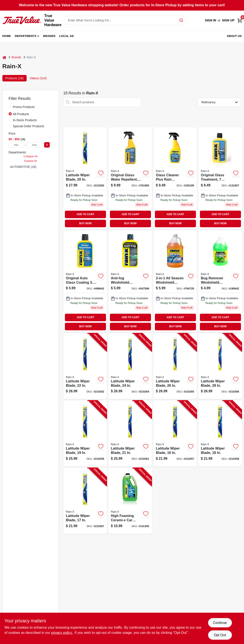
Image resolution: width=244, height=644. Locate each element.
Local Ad (66, 36)
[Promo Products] (10, 107)
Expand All (30, 161)
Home (7, 36)
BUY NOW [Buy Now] (85, 223)
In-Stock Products (25, 120)
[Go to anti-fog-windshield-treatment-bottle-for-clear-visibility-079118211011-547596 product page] (130, 281)
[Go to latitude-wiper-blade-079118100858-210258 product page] (220, 433)
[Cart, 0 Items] (240, 20)
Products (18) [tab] (14, 78)
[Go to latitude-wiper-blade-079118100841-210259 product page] (85, 433)
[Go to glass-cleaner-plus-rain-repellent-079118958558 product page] (175, 178)
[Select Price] (47, 145)
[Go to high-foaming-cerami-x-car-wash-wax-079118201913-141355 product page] (130, 501)
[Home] (4, 57)
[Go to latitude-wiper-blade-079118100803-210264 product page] (130, 366)
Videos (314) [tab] (38, 78)
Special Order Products (29, 126)
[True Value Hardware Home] (22, 20)
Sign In (210, 20)
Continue (220, 623)
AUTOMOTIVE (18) (23, 167)
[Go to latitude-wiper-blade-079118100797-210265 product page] (175, 366)
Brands (49, 36)
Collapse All (30, 156)
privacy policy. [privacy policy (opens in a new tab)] (62, 633)
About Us (234, 36)
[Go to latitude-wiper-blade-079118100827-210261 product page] (130, 433)
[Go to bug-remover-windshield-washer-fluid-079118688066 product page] (220, 281)
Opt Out (220, 635)
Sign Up (228, 20)
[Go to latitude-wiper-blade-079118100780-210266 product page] (220, 366)
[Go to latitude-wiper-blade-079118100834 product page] (85, 178)
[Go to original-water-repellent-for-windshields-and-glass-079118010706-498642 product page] (85, 281)
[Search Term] (125, 20)
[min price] (16, 145)
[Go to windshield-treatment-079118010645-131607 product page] (220, 178)
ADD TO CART (85, 214)
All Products (21, 114)
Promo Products (24, 107)
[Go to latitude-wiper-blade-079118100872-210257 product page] (175, 433)
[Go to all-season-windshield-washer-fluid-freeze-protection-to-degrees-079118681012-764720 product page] (175, 281)
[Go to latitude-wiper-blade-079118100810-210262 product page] (85, 366)
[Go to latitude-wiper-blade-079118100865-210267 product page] (85, 501)
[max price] (34, 145)
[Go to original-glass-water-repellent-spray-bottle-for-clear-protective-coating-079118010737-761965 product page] (130, 178)
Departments (26, 36)
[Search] (182, 20)
